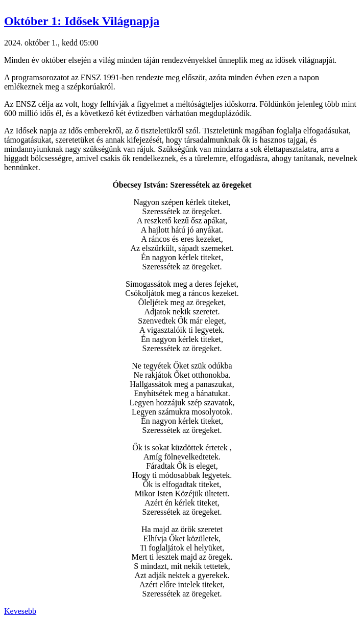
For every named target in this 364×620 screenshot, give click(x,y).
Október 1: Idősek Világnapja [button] (82, 21)
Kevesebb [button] (20, 611)
